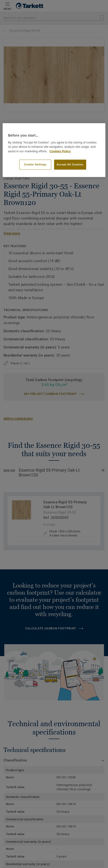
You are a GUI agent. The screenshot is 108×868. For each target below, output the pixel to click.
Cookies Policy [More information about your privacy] (60, 151)
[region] (54, 150)
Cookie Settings (35, 164)
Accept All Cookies (70, 164)
